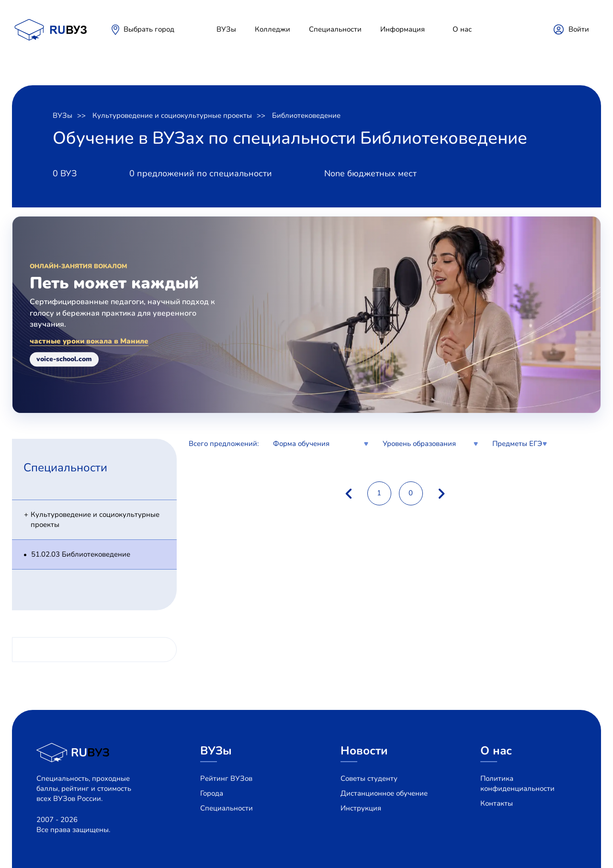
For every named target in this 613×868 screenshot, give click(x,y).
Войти (579, 29)
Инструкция (361, 808)
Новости (364, 751)
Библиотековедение (306, 115)
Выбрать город (149, 29)
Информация (403, 29)
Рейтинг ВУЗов (226, 778)
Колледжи (272, 29)
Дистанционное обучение (384, 793)
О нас (462, 29)
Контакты (497, 803)
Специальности (335, 29)
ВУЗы (226, 29)
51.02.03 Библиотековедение (81, 554)
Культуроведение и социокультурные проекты (172, 115)
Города (212, 793)
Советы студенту (369, 778)
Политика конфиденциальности (517, 783)
